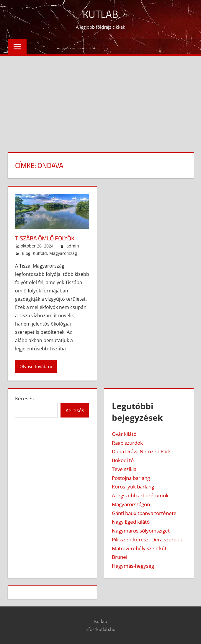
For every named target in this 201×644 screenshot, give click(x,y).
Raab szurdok (127, 442)
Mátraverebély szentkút (139, 548)
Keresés (24, 398)
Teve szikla (124, 469)
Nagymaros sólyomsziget (141, 530)
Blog (26, 253)
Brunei (120, 557)
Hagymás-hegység (133, 565)
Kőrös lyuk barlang (133, 487)
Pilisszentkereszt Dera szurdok (147, 539)
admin (73, 246)
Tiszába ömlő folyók (45, 238)
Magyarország (63, 253)
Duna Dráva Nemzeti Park (141, 451)
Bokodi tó (123, 460)
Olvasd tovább (34, 366)
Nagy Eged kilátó (131, 522)
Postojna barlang (131, 478)
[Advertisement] (100, 100)
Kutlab (101, 14)
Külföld (40, 253)
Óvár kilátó (124, 434)
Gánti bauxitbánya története (144, 513)
